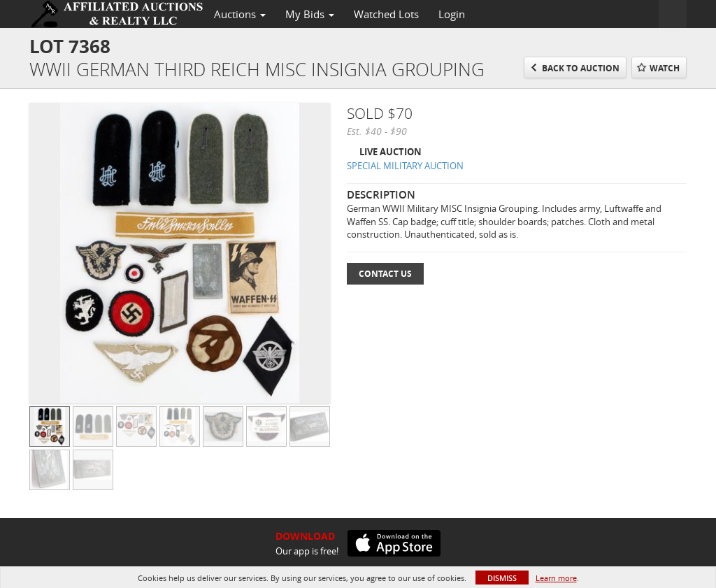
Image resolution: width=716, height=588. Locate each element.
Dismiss (502, 578)
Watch (665, 68)
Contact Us (385, 274)
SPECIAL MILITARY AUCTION (405, 166)
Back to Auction (581, 68)
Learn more (556, 578)
